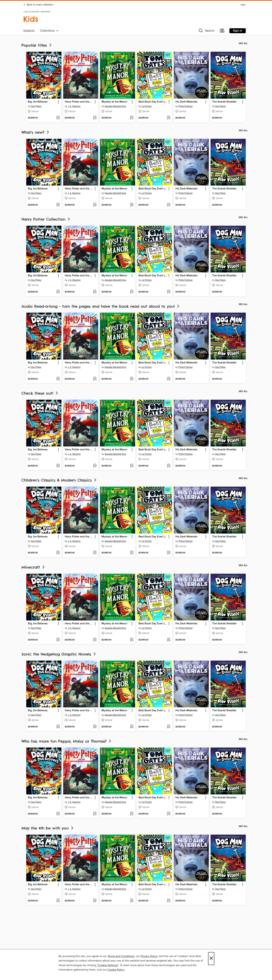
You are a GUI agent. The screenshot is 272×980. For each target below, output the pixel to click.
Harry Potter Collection (46, 219)
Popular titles (37, 45)
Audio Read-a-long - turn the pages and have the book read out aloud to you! (101, 306)
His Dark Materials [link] (186, 102)
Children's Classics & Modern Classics (59, 480)
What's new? (36, 132)
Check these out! (40, 393)
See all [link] (243, 43)
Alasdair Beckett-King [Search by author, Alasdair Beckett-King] (115, 106)
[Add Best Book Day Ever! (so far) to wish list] (169, 118)
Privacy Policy (149, 956)
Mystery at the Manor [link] (114, 102)
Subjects (29, 31)
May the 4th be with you (48, 828)
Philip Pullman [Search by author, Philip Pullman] (186, 106)
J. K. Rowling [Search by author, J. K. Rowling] (74, 106)
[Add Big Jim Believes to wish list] (58, 118)
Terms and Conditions (121, 956)
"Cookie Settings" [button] (108, 965)
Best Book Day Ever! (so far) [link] (153, 102)
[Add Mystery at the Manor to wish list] (132, 118)
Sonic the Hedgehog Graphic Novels (59, 654)
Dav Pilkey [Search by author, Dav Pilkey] (36, 106)
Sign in (238, 31)
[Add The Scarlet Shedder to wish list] (242, 118)
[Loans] (222, 31)
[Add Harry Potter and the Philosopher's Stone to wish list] (95, 118)
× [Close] (211, 959)
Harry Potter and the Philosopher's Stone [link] (79, 102)
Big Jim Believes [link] (38, 102)
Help (243, 5)
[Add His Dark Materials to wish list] (205, 118)
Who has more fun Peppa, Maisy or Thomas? (67, 741)
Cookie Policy (116, 970)
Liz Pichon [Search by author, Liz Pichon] (147, 106)
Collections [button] (49, 31)
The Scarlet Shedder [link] (224, 102)
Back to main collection (38, 5)
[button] (206, 31)
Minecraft (33, 567)
